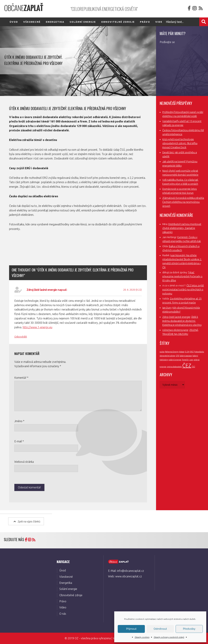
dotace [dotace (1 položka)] (182, 352)
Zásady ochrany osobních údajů (169, 637)
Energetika (55, 22)
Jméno (19, 421)
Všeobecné (32, 22)
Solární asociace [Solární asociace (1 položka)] (186, 356)
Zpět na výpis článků (27, 521)
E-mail (19, 441)
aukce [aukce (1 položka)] (162, 352)
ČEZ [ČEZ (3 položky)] (187, 366)
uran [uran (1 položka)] (191, 360)
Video (63, 607)
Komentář (21, 378)
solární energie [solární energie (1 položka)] (175, 360)
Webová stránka (24, 462)
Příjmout (131, 629)
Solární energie (83, 22)
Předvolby (189, 629)
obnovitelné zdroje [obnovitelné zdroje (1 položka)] (167, 356)
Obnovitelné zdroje (118, 22)
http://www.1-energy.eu (38, 327)
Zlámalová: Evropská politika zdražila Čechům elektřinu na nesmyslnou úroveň (183, 202)
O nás (63, 614)
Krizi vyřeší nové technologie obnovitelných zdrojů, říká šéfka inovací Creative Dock (180, 143)
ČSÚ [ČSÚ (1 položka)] (193, 367)
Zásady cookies (142, 637)
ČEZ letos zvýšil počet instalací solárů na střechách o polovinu (183, 290)
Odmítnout (160, 629)
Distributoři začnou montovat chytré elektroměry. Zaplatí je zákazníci (182, 228)
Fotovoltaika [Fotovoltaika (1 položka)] (199, 352)
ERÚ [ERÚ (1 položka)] (192, 352)
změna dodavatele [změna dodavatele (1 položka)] (174, 367)
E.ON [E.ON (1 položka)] (187, 352)
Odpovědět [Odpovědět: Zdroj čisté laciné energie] (21, 337)
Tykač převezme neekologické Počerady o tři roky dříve (182, 276)
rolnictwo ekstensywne (175, 330)
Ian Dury (167, 308)
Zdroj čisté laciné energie (42, 290)
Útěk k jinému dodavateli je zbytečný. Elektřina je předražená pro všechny (182, 321)
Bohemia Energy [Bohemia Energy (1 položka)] (172, 352)
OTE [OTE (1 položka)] (177, 356)
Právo (145, 22)
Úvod (14, 22)
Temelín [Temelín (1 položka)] (185, 360)
